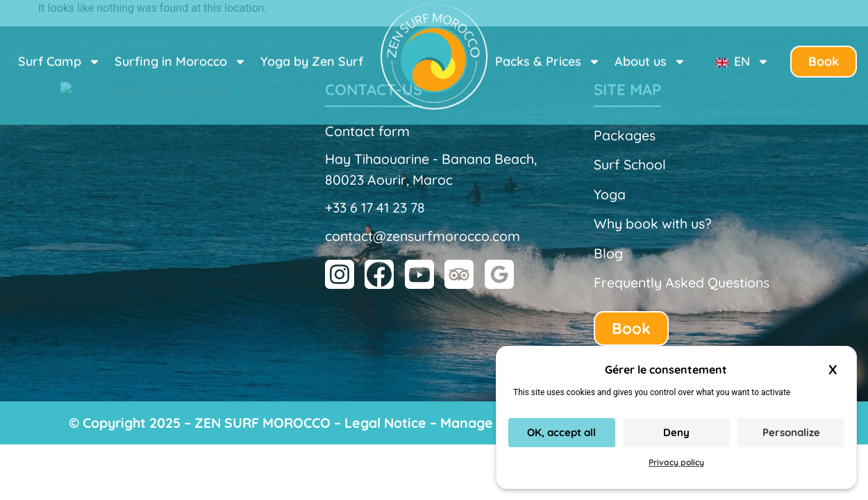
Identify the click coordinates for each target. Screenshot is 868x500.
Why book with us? (653, 223)
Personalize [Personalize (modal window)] (791, 432)
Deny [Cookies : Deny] (676, 432)
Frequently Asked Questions (682, 282)
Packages (625, 135)
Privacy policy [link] (676, 462)
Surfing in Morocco (181, 50)
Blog (608, 253)
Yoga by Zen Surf (312, 50)
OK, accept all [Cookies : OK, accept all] (561, 432)
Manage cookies (493, 423)
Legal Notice (385, 423)
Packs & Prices (548, 50)
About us (650, 50)
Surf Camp (59, 50)
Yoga (610, 194)
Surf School (630, 164)
